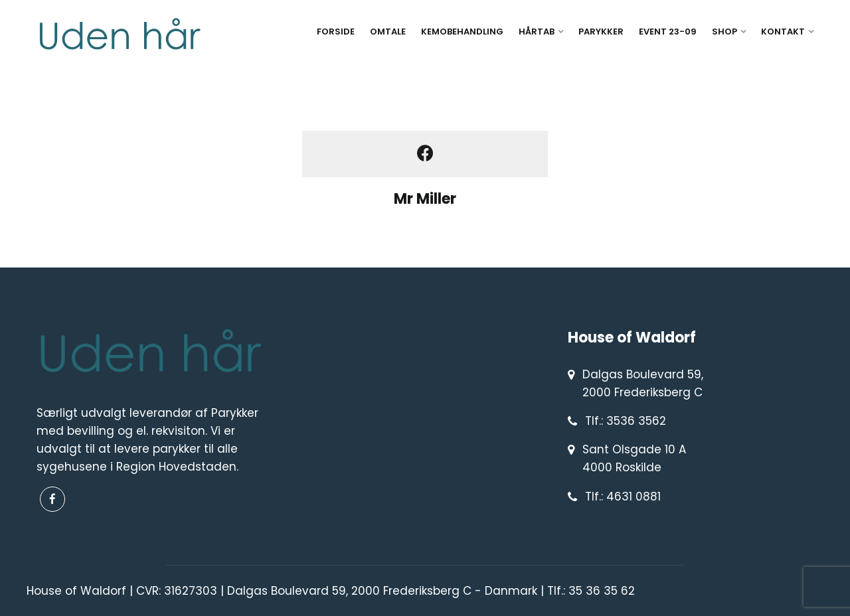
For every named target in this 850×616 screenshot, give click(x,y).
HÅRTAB (537, 32)
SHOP (724, 32)
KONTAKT (783, 32)
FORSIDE (336, 32)
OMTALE (388, 32)
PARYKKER (601, 32)
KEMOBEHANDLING (462, 32)
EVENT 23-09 (668, 32)
